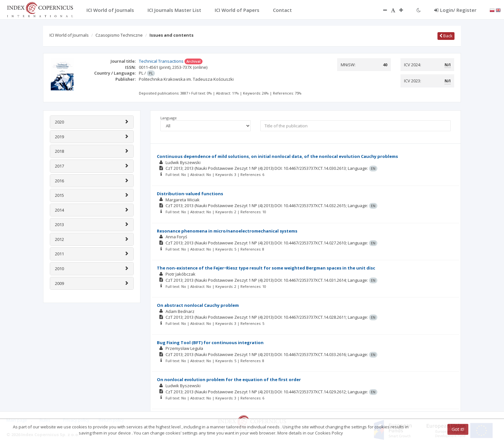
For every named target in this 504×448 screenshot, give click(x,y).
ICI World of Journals (69, 35)
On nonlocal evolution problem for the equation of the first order (229, 379)
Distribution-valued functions (190, 194)
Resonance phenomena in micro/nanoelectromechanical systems (227, 231)
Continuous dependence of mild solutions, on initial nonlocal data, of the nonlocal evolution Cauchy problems (277, 156)
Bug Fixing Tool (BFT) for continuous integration (210, 343)
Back (446, 36)
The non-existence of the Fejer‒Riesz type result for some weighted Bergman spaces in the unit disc (266, 268)
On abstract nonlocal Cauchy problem (198, 305)
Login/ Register (455, 10)
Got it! (458, 429)
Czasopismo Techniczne (119, 35)
